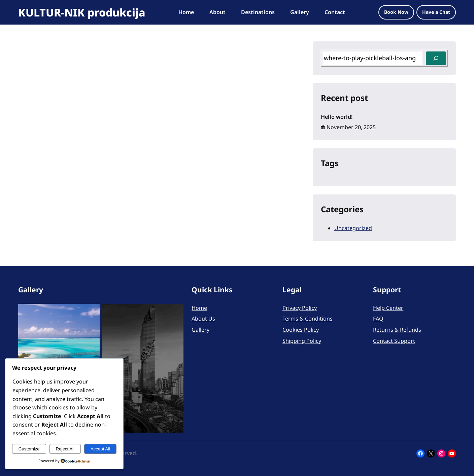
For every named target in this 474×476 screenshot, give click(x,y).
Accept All (100, 449)
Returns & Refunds (397, 330)
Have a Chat (436, 12)
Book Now (396, 12)
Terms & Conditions (308, 319)
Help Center (388, 308)
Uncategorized (353, 228)
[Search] (436, 58)
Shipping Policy (302, 341)
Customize (29, 449)
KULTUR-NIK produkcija (82, 12)
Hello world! (337, 117)
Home (199, 308)
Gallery (200, 330)
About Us (203, 319)
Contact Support (394, 341)
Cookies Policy (301, 330)
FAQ (378, 319)
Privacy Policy (300, 308)
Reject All (65, 449)
